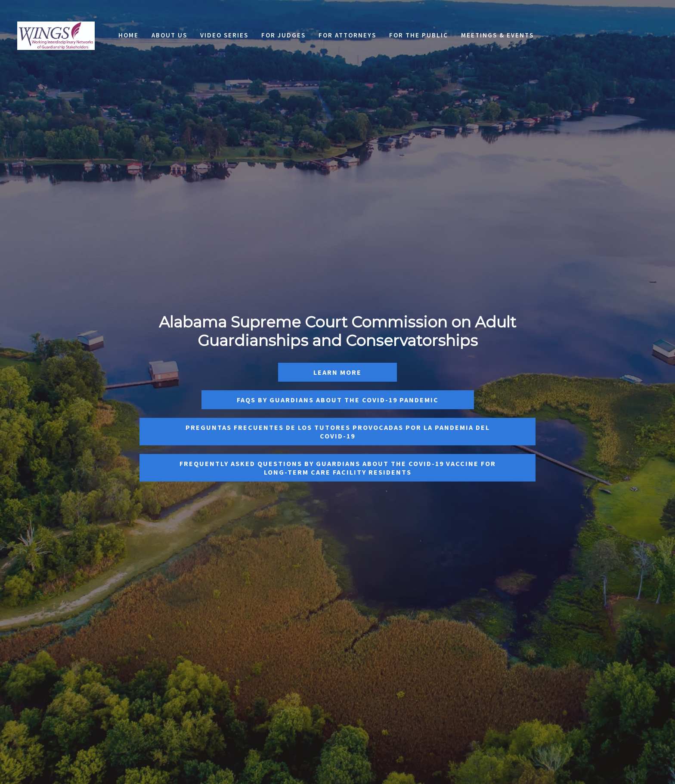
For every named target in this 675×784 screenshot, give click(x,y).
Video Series (224, 35)
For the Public (419, 35)
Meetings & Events (497, 35)
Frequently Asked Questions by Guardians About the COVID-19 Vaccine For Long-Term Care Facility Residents (338, 468)
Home (128, 35)
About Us (169, 35)
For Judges (283, 35)
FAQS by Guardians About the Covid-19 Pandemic (338, 400)
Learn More (337, 372)
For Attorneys (347, 35)
